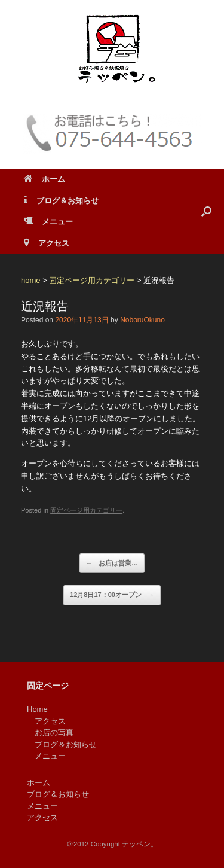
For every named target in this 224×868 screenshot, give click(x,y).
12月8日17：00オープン (112, 595)
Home (37, 709)
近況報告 (45, 306)
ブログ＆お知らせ (61, 201)
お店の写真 (54, 733)
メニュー (48, 222)
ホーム (45, 179)
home (31, 280)
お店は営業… (112, 564)
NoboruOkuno (142, 320)
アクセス (47, 243)
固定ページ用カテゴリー (92, 280)
